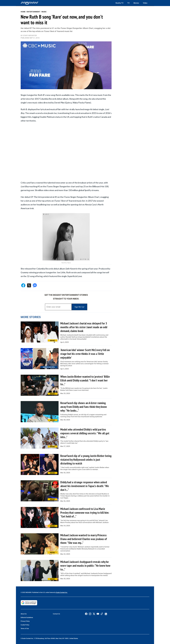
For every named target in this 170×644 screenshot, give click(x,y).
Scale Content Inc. (62, 592)
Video (145, 3)
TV (128, 3)
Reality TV (119, 3)
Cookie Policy (25, 625)
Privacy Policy (25, 621)
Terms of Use (25, 629)
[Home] (30, 3)
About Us (24, 614)
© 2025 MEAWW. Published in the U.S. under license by (38, 592)
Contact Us (56, 614)
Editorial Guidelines (27, 618)
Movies (136, 3)
